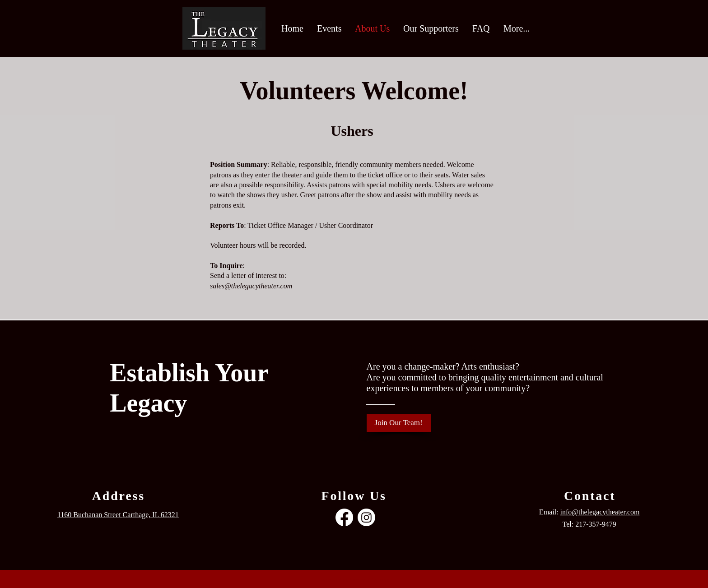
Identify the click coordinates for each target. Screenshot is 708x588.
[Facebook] (344, 517)
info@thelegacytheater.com (600, 512)
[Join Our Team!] (399, 423)
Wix (384, 580)
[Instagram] (366, 517)
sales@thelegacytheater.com (251, 286)
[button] (329, 28)
